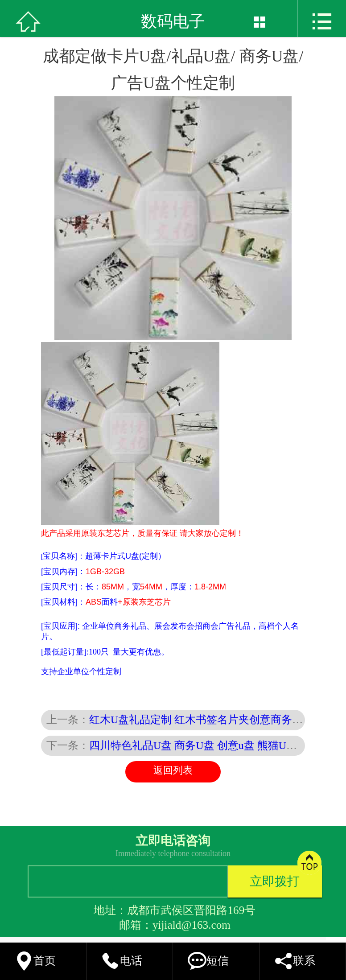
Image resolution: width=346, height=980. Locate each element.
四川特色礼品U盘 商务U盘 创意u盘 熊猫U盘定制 (204, 745)
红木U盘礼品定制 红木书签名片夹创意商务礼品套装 (212, 720)
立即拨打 (275, 881)
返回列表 (173, 770)
